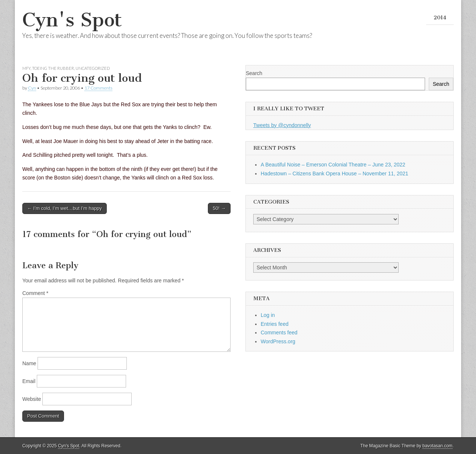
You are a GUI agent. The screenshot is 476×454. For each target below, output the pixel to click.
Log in (268, 315)
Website (32, 399)
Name (29, 363)
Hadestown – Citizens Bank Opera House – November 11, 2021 (335, 174)
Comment (35, 293)
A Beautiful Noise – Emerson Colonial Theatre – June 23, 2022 (333, 165)
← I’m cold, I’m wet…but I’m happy (65, 208)
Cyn (32, 88)
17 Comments (98, 88)
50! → (219, 208)
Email (29, 381)
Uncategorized (93, 68)
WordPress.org (278, 341)
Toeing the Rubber (53, 68)
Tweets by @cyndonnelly (282, 125)
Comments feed (279, 333)
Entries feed (275, 324)
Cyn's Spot (72, 20)
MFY (26, 68)
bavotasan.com (438, 446)
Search (254, 73)
